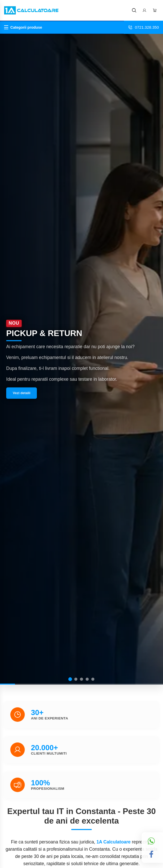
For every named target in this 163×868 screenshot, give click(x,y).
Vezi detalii (22, 394)
